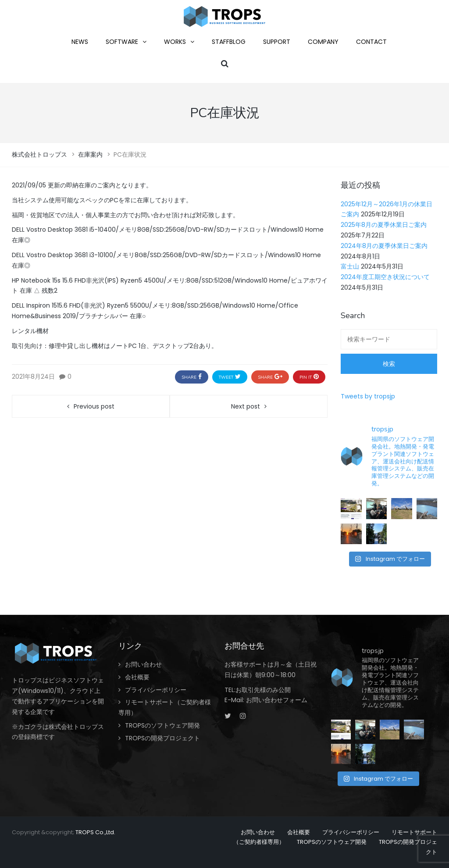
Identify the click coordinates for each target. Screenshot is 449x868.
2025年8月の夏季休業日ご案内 (384, 225)
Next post (246, 406)
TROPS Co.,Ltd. (95, 832)
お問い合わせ (143, 664)
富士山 (350, 266)
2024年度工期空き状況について (385, 277)
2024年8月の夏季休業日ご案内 (384, 246)
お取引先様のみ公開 (263, 690)
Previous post (94, 406)
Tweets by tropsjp (368, 396)
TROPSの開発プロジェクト (162, 738)
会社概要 (137, 677)
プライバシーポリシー (156, 690)
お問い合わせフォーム (277, 700)
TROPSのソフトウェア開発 (162, 725)
